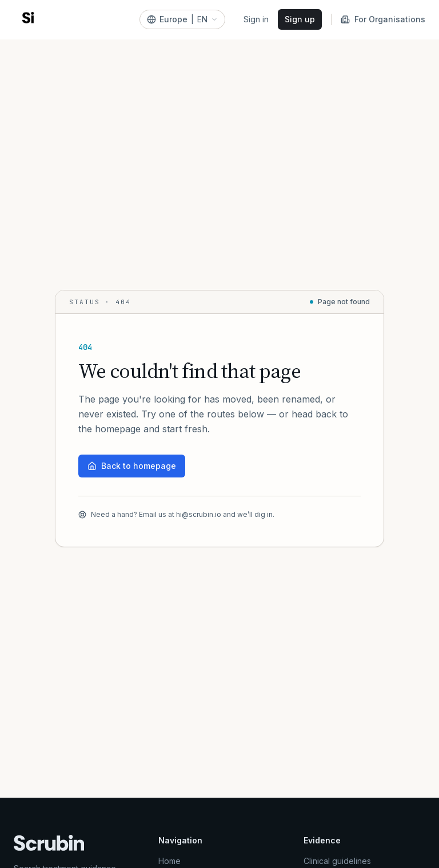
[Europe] (182, 19)
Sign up (300, 19)
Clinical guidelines (337, 861)
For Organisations (383, 19)
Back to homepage (132, 466)
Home (169, 861)
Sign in (256, 19)
